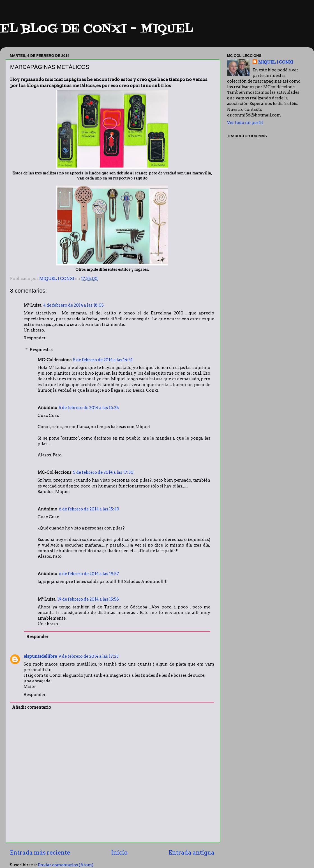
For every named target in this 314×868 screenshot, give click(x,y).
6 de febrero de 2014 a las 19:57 (89, 574)
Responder (35, 338)
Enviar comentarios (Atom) (66, 865)
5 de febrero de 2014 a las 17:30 (103, 472)
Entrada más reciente (40, 853)
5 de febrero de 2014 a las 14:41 (103, 360)
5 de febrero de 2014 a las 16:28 (89, 408)
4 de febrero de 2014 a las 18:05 (73, 305)
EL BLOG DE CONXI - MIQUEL (96, 29)
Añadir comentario (32, 707)
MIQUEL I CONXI (276, 62)
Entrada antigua (191, 853)
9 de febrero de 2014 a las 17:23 (89, 656)
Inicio (119, 853)
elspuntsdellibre (40, 656)
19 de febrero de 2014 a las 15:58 (88, 599)
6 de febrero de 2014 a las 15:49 (89, 509)
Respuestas (41, 350)
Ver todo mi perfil (245, 123)
